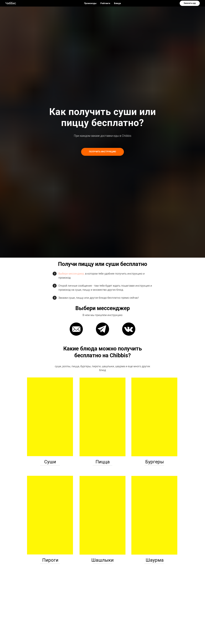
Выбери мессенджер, (71, 274)
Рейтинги (105, 3)
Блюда (117, 3)
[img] (50, 417)
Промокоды (90, 3)
